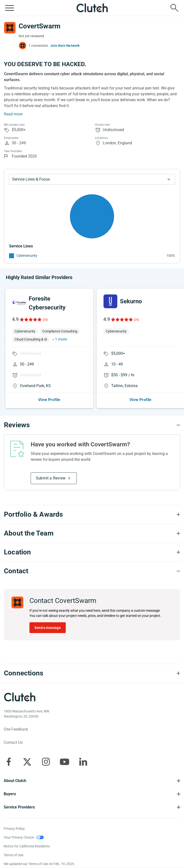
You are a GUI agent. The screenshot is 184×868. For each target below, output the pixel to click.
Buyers (10, 794)
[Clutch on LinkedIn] (83, 762)
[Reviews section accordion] (92, 425)
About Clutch (15, 781)
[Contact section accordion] (92, 571)
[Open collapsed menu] (10, 8)
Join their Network (65, 46)
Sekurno (131, 301)
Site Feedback (16, 729)
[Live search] (174, 8)
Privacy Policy (14, 829)
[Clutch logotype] (20, 697)
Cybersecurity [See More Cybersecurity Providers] (27, 256)
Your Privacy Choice (19, 837)
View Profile (49, 400)
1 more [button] (61, 339)
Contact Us (13, 742)
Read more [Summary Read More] (13, 114)
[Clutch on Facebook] (9, 762)
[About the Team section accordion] (92, 533)
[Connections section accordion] (92, 673)
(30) (45, 320)
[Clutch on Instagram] (46, 762)
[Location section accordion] (92, 552)
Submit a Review (51, 478)
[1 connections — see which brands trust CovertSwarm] (33, 46)
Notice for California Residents (27, 846)
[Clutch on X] (27, 762)
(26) (136, 320)
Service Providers (19, 807)
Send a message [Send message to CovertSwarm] (48, 628)
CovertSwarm (39, 26)
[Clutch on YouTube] (65, 762)
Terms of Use (13, 855)
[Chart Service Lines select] (92, 179)
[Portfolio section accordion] (92, 514)
